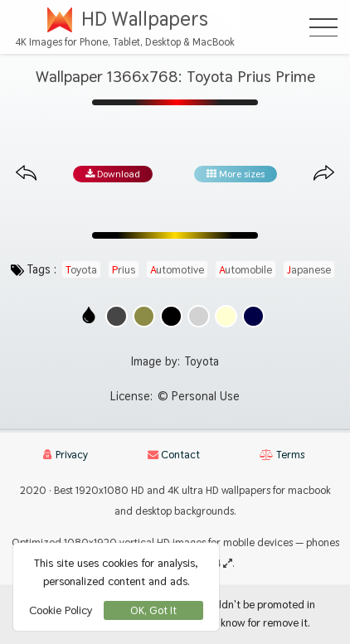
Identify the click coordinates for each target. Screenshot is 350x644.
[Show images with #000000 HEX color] (171, 316)
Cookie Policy (61, 610)
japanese (309, 269)
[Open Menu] (323, 27)
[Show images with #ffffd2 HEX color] (226, 316)
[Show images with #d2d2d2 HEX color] (199, 316)
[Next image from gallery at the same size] (324, 174)
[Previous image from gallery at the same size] (26, 174)
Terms (282, 455)
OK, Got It (153, 610)
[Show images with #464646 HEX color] (117, 316)
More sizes (236, 174)
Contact (174, 455)
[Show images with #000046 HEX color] (253, 316)
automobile (245, 269)
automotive (177, 269)
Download (113, 174)
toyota (81, 269)
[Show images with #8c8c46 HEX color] (144, 316)
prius (124, 269)
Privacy (66, 455)
